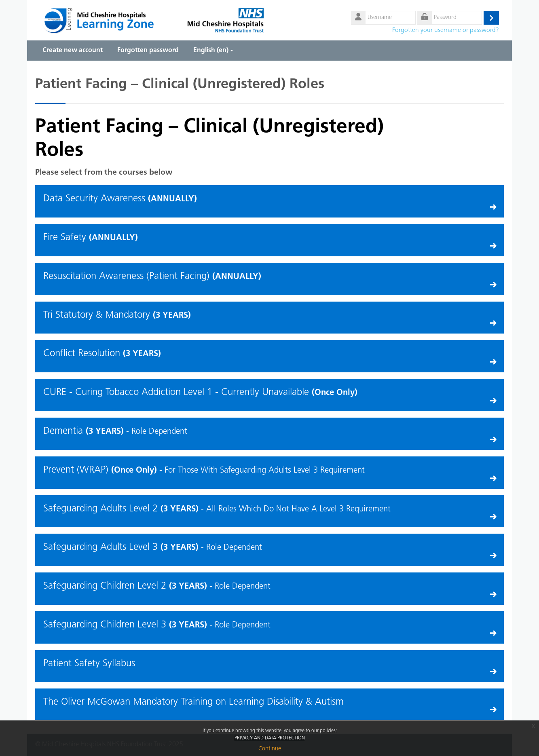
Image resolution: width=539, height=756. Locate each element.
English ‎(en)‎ (213, 51)
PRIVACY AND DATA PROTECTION (270, 738)
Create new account (73, 51)
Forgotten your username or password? (446, 30)
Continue (270, 749)
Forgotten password (148, 51)
